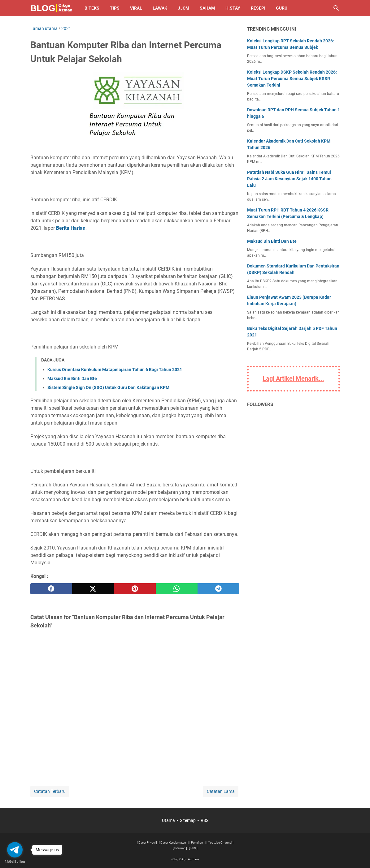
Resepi (258, 8)
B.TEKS (92, 8)
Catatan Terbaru (50, 791)
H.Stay (233, 8)
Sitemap (188, 820)
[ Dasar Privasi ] (147, 842)
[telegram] (218, 589)
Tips (115, 8)
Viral (136, 8)
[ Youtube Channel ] (220, 842)
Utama (168, 820)
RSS (205, 820)
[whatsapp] (177, 589)
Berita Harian (71, 228)
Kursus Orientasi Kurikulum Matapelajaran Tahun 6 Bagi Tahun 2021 (115, 370)
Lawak (160, 8)
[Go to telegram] (15, 850)
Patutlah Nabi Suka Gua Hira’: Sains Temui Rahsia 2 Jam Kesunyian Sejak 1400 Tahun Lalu (289, 179)
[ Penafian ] (197, 842)
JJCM (183, 8)
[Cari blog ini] (336, 8)
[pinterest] (135, 589)
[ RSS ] (193, 848)
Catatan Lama (221, 791)
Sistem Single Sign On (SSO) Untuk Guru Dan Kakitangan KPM (108, 387)
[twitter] (93, 589)
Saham (207, 8)
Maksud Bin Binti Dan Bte (72, 378)
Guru (282, 8)
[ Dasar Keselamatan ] (173, 842)
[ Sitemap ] (180, 848)
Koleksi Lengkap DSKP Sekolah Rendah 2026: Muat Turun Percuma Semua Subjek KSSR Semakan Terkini (292, 79)
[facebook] (51, 589)
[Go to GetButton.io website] (15, 862)
